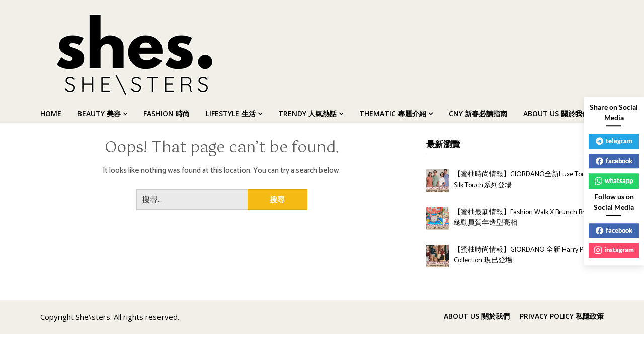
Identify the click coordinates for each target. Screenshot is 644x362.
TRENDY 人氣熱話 (307, 113)
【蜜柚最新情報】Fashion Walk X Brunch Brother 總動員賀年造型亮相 (527, 218)
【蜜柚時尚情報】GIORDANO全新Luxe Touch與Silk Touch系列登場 (527, 180)
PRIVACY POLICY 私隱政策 (562, 316)
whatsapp (614, 180)
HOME (51, 113)
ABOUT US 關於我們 (556, 113)
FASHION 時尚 (167, 113)
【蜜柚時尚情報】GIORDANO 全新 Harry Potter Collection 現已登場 (525, 255)
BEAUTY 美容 (99, 113)
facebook (614, 161)
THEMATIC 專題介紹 (393, 113)
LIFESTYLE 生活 (231, 113)
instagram (614, 250)
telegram (614, 141)
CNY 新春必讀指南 (478, 113)
